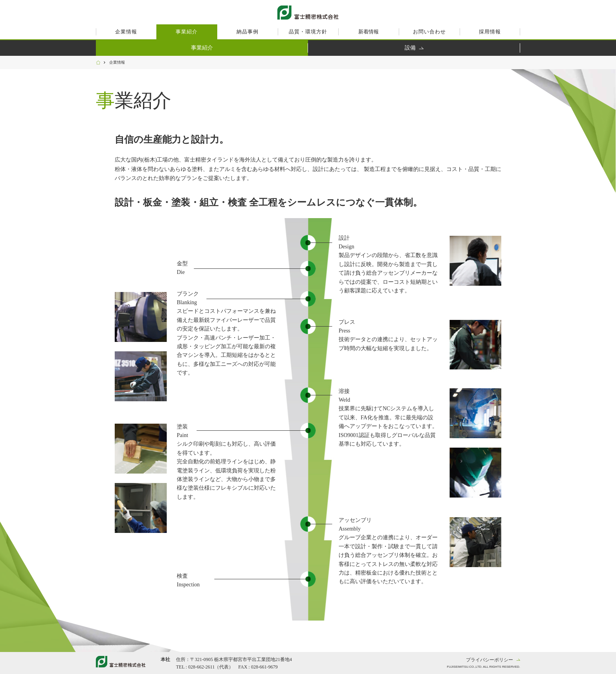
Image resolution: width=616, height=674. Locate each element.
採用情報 (490, 32)
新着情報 (368, 32)
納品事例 (247, 32)
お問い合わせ (429, 32)
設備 (410, 48)
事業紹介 (187, 32)
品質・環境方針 (308, 32)
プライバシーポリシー (489, 660)
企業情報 (126, 32)
